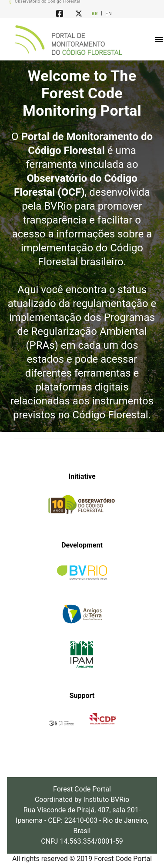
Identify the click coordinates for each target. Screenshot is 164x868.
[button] (159, 40)
